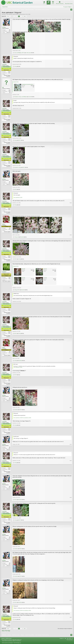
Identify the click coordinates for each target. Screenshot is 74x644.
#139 (71, 359)
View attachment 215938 (18, 419)
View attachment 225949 (18, 612)
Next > (25, 16)
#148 (71, 576)
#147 (71, 548)
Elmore (24, 14)
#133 (71, 211)
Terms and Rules (70, 641)
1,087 (9, 278)
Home (68, 640)
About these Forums (69, 4)
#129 (71, 120)
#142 (71, 432)
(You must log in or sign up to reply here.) (65, 630)
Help (65, 640)
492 (10, 229)
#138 (71, 335)
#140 (71, 383)
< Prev (8, 16)
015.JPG (45, 269)
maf (15, 53)
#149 (71, 602)
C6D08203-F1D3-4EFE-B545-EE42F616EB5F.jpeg (31, 85)
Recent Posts (5, 7)
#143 (71, 451)
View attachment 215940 (27, 419)
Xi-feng (4, 27)
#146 (71, 522)
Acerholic (4, 64)
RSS (72, 640)
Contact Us (62, 640)
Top (70, 640)
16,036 (9, 72)
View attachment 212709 (18, 198)
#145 (71, 499)
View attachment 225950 (27, 612)
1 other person (29, 53)
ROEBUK (4, 272)
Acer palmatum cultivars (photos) (13, 14)
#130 (71, 141)
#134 (71, 235)
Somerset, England (7, 232)
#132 (71, 188)
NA (10, 93)
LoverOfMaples (19, 53)
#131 (71, 166)
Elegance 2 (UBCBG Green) (6, 640)
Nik (3, 88)
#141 (71, 409)
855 (10, 30)
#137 (71, 314)
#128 (71, 95)
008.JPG (24, 269)
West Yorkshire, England (6, 282)
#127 (71, 74)
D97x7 (23, 53)
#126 (71, 51)
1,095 (9, 90)
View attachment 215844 (18, 368)
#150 (71, 625)
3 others (30, 97)
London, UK (8, 32)
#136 (71, 288)
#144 (71, 471)
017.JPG (45, 278)
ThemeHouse (18, 642)
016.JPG (24, 278)
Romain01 (16, 97)
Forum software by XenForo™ (11, 641)
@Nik (29, 124)
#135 (71, 259)
